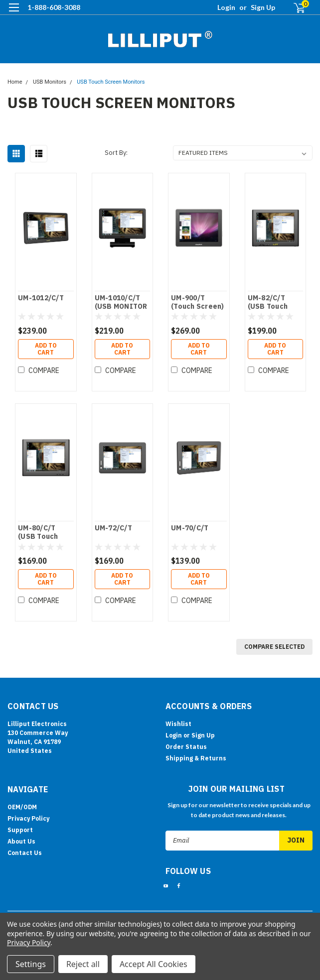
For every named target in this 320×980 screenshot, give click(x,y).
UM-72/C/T (113, 528)
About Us (21, 841)
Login (226, 7)
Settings (31, 964)
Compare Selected (274, 647)
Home (15, 82)
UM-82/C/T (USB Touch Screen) (268, 303)
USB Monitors (50, 82)
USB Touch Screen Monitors (111, 82)
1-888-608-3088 (54, 7)
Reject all (83, 964)
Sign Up (263, 7)
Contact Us (25, 853)
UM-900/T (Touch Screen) (198, 303)
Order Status (186, 747)
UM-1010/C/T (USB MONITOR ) (121, 303)
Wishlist (178, 724)
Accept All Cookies (154, 964)
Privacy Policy (28, 818)
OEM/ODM (22, 807)
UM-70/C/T (190, 528)
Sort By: (116, 153)
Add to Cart (46, 349)
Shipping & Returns (196, 758)
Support (20, 830)
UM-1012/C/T (41, 298)
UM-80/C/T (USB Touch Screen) (38, 533)
